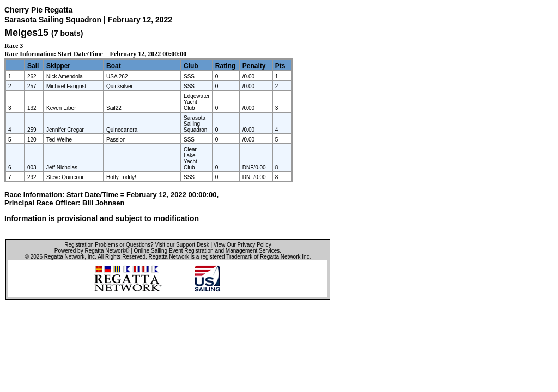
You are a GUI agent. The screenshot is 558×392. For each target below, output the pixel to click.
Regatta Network (64, 257)
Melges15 (26, 33)
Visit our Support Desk (182, 245)
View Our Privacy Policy (242, 245)
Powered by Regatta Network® (92, 251)
